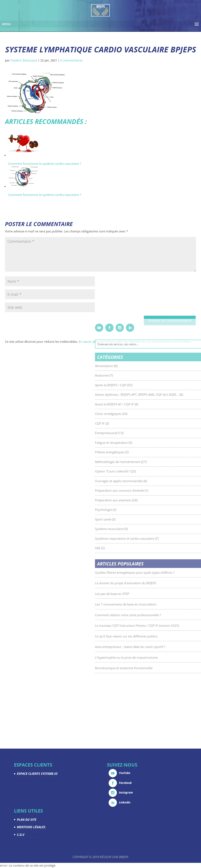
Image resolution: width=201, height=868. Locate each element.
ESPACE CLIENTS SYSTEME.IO (37, 774)
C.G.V (21, 835)
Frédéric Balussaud (24, 60)
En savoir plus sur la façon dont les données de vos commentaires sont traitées (135, 342)
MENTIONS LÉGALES (31, 827)
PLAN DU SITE (27, 820)
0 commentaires (72, 60)
